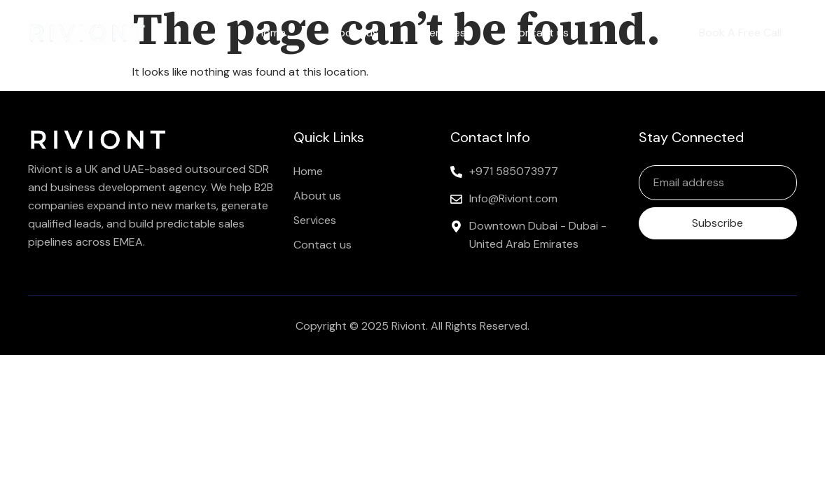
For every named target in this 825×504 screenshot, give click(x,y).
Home (271, 33)
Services (444, 33)
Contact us (540, 33)
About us (354, 33)
